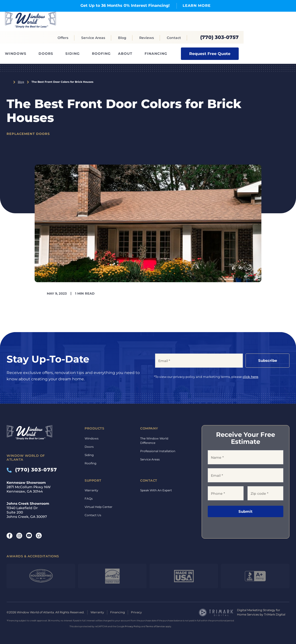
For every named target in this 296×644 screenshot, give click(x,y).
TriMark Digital (275, 614)
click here (250, 377)
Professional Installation (158, 451)
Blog (122, 38)
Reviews (147, 38)
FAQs (89, 499)
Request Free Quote (210, 54)
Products (94, 428)
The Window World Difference (154, 441)
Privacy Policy (133, 626)
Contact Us (93, 515)
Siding (73, 54)
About (125, 54)
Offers (63, 38)
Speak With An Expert (156, 490)
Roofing (101, 54)
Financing (156, 54)
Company (149, 428)
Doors (46, 54)
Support (93, 480)
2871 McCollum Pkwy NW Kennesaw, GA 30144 (29, 487)
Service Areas (93, 38)
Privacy (136, 612)
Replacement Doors (28, 134)
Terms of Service (155, 626)
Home (9, 82)
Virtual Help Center (99, 507)
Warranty (91, 490)
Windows (16, 54)
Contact (174, 38)
